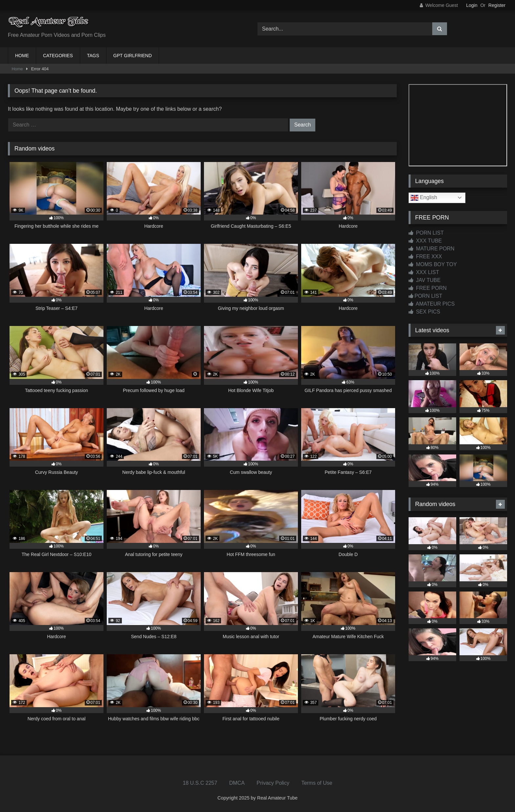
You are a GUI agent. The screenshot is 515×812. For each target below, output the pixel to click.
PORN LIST (426, 233)
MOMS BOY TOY (433, 264)
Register (497, 5)
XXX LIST (424, 272)
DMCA (237, 783)
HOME (22, 56)
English (424, 198)
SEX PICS (424, 312)
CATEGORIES (58, 56)
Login (472, 5)
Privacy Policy (273, 783)
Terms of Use (317, 783)
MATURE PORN (431, 249)
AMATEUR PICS (432, 304)
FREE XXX (425, 256)
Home (17, 69)
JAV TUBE (425, 280)
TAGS (93, 56)
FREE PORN (428, 288)
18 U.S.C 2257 (200, 783)
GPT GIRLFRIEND (133, 56)
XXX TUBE (425, 241)
